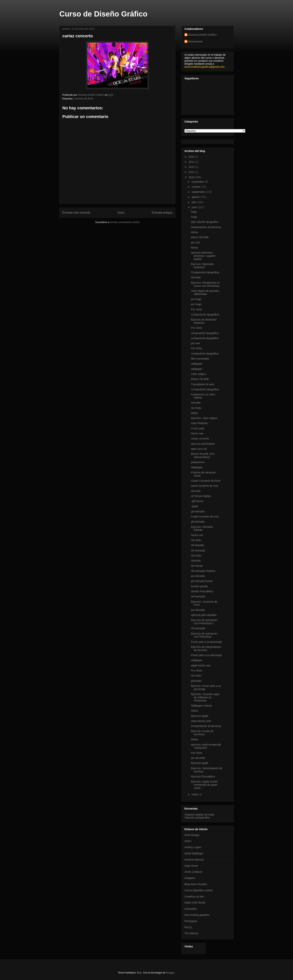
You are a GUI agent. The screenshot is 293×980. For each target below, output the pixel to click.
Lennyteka (191, 909)
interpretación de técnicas (206, 227)
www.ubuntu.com (201, 721)
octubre (196, 187)
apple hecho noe (201, 665)
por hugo (196, 299)
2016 (192, 157)
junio (195, 207)
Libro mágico (199, 374)
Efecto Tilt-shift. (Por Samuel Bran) (203, 455)
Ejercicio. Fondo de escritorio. (202, 733)
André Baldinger (194, 853)
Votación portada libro (197, 818)
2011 (192, 172)
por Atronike (198, 576)
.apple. (195, 506)
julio (194, 202)
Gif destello (198, 545)
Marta (194, 232)
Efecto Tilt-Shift (200, 379)
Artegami (190, 878)
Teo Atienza (191, 933)
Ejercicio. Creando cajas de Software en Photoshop (205, 697)
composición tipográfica (205, 333)
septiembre (198, 192)
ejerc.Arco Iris (199, 449)
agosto (196, 197)
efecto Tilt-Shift (200, 237)
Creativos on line (194, 897)
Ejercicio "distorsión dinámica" (202, 266)
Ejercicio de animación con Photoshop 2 (204, 622)
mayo (195, 794)
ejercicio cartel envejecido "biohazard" (206, 746)
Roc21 (188, 927)
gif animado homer (202, 581)
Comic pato (198, 428)
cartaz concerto (200, 439)
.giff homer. (197, 501)
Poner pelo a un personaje (206, 642)
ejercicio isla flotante (203, 444)
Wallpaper (197, 467)
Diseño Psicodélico (202, 591)
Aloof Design (192, 835)
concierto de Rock (84, 99)
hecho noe (197, 433)
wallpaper (197, 364)
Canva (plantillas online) (198, 890)
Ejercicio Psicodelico (203, 776)
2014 (192, 162)
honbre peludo (199, 586)
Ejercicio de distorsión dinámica (204, 321)
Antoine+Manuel (194, 860)
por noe (195, 243)
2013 (192, 167)
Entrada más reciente (76, 213)
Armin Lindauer (193, 872)
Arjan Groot (191, 866)
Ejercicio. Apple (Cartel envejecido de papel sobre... (204, 785)
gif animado (198, 511)
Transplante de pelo (203, 384)
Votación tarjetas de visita (199, 815)
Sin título (196, 408)
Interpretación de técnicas (206, 726)
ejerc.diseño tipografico (205, 222)
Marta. (195, 248)
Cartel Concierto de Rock (206, 481)
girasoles (196, 681)
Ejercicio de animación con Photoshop (204, 635)
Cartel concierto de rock (205, 517)
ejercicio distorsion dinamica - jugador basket (203, 256)
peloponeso (198, 462)
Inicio (121, 213)
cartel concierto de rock (205, 486)
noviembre (198, 182)
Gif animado (198, 550)
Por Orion (197, 309)
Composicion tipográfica (205, 315)
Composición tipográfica (205, 272)
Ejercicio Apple (200, 716)
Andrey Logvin (193, 847)
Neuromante (195, 41)
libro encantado (200, 359)
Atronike (196, 277)
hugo (194, 212)
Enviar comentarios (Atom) (125, 222)
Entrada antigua (162, 213)
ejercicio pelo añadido (204, 615)
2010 (192, 177)
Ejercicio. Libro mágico (204, 418)
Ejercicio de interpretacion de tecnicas (206, 648)
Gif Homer (197, 566)
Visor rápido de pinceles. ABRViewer (205, 292)
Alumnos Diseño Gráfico (202, 35)
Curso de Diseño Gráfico (103, 14)
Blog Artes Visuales (196, 884)
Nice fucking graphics (197, 915)
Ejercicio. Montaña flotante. (202, 528)
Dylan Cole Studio (195, 903)
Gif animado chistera (203, 571)
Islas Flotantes (199, 423)
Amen (188, 841)
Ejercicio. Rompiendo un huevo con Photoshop (205, 284)
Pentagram (191, 921)
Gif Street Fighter (201, 496)
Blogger (170, 973)
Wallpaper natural (201, 706)
